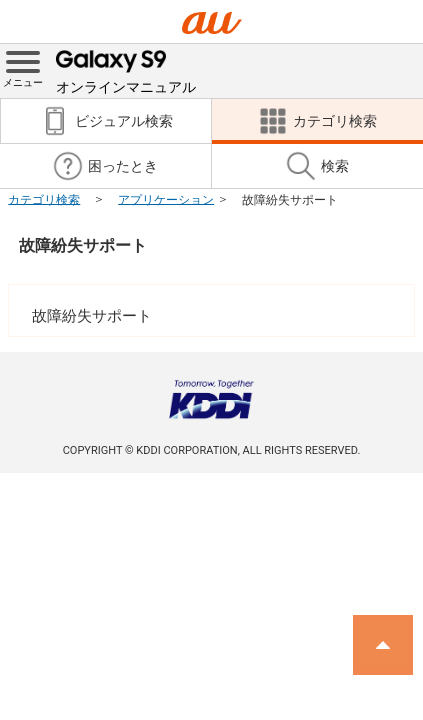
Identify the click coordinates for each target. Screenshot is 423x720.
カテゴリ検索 (44, 199)
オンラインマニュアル (126, 69)
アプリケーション (166, 199)
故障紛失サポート (83, 245)
